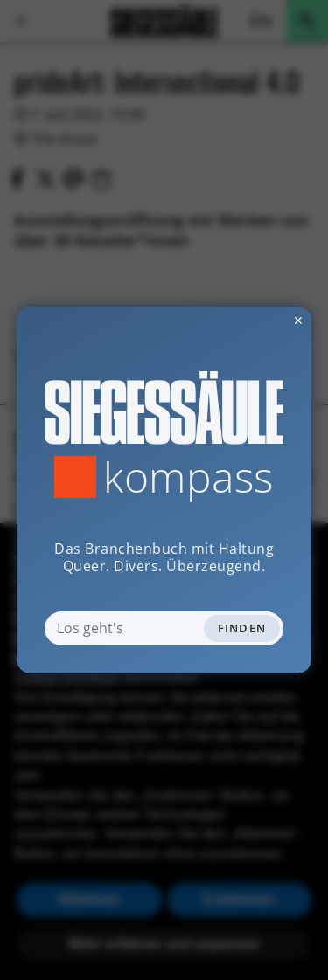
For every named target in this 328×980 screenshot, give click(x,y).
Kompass (188, 477)
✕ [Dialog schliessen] (255, 320)
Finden (242, 628)
